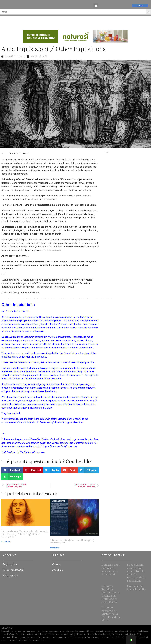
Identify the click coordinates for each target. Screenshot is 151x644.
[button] (96, 6)
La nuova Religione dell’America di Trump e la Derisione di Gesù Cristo (111, 595)
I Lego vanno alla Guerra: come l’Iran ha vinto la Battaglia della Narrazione (136, 573)
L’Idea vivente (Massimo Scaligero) (72, 540)
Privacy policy (10, 576)
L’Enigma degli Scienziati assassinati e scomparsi (111, 570)
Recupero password (13, 570)
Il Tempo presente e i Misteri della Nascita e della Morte (111, 614)
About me (58, 570)
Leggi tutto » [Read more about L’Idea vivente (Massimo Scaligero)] (55, 548)
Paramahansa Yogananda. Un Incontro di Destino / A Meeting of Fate (26, 533)
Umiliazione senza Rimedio (136, 588)
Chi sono (57, 565)
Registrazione (10, 565)
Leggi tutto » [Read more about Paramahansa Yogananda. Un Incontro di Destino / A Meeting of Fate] (6, 542)
